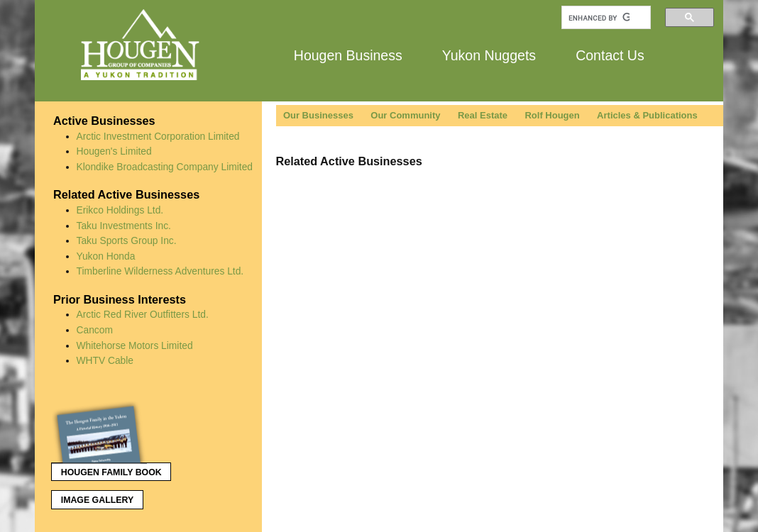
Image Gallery (97, 500)
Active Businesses (104, 121)
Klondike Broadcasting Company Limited (165, 167)
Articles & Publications (647, 115)
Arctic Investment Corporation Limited (158, 136)
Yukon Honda (106, 256)
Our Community (405, 115)
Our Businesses (318, 115)
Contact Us (610, 55)
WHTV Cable (105, 360)
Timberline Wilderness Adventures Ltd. (160, 271)
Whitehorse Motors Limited (135, 345)
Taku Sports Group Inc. (127, 240)
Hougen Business (348, 55)
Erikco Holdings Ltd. (120, 210)
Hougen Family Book (106, 470)
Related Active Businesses (126, 194)
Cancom (95, 330)
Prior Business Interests (120, 299)
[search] (599, 18)
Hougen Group (141, 45)
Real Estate (483, 115)
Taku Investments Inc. (124, 226)
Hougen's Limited (114, 151)
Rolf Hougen (552, 115)
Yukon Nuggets (489, 55)
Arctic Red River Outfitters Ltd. (143, 314)
